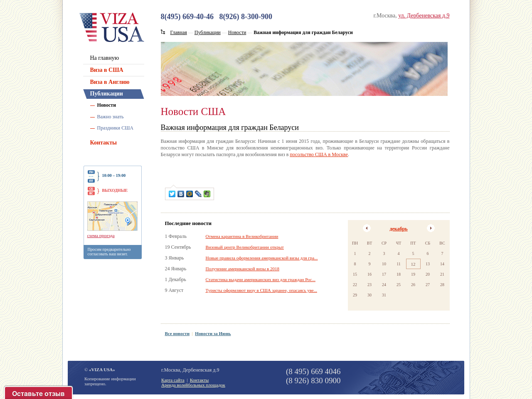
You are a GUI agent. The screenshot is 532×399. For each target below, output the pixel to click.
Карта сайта (173, 380)
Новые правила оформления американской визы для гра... (262, 258)
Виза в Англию (110, 82)
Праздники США (116, 128)
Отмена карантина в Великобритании (242, 236)
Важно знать (111, 117)
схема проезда (101, 235)
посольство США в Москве (319, 154)
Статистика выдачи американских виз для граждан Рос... (261, 279)
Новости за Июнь (213, 333)
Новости (107, 105)
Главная (179, 32)
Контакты (103, 143)
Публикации (107, 94)
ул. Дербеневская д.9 (424, 16)
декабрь (398, 229)
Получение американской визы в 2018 (243, 269)
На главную (105, 58)
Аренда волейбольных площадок (193, 385)
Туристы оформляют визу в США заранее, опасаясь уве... (261, 290)
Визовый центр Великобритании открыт (245, 247)
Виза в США (107, 70)
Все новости (177, 333)
